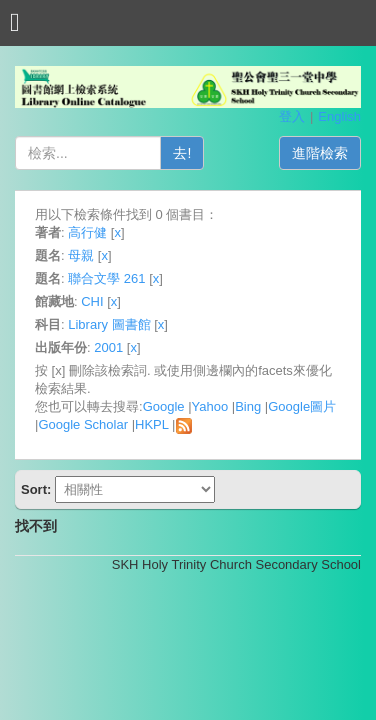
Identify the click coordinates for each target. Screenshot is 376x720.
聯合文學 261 (106, 278)
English (339, 116)
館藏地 (54, 301)
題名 (48, 255)
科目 (48, 324)
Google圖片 (302, 406)
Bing (248, 406)
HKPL (151, 424)
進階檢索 (320, 153)
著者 (48, 232)
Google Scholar (83, 424)
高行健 (87, 232)
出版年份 (61, 347)
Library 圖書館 (109, 324)
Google (164, 406)
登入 (292, 116)
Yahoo (210, 406)
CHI (92, 301)
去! (182, 153)
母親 (81, 255)
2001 (108, 347)
